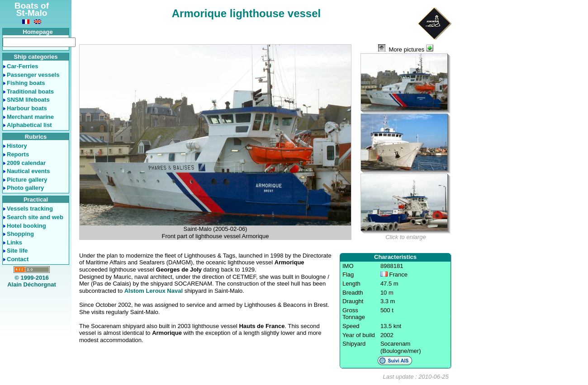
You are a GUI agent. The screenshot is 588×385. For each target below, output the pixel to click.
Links (14, 242)
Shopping (20, 234)
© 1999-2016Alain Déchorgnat (32, 281)
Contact (18, 259)
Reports (18, 154)
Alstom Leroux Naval (154, 291)
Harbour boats (27, 108)
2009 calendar (26, 163)
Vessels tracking (30, 209)
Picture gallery (27, 180)
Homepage (38, 32)
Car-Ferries (22, 66)
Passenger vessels (33, 75)
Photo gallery (25, 188)
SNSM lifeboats (28, 100)
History (17, 146)
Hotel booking (26, 226)
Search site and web (35, 217)
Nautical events (28, 171)
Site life (17, 251)
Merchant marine (30, 117)
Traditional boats (30, 92)
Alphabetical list (29, 125)
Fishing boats (26, 83)
